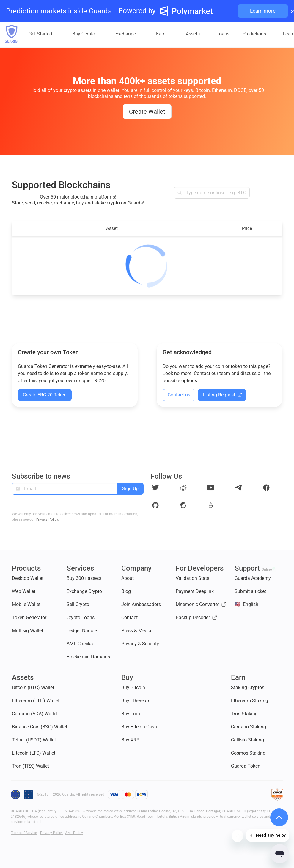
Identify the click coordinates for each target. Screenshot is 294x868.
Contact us (179, 395)
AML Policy (74, 833)
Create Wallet (147, 112)
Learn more (263, 11)
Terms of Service (24, 833)
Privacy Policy (47, 519)
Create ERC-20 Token (45, 395)
